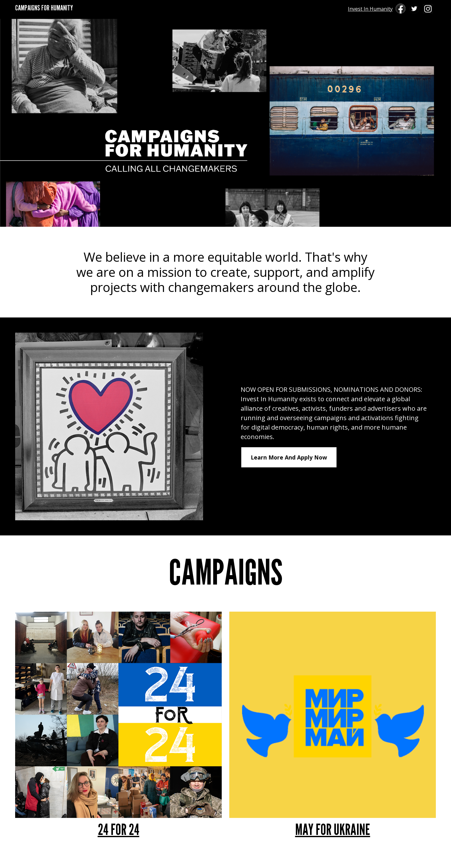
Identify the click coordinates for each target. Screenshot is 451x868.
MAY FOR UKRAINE (333, 829)
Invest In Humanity (370, 9)
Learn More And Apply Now (289, 457)
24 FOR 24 (119, 829)
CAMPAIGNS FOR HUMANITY (44, 8)
